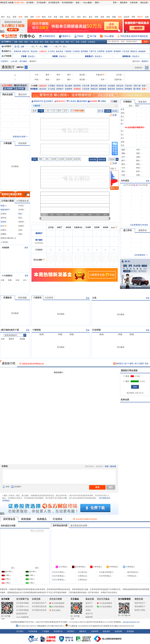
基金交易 (89, 606)
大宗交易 (126, 51)
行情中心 (6, 42)
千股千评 (93, 51)
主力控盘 (51, 89)
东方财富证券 (54, 3)
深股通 (55, 56)
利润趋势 (6, 248)
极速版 (115, 111)
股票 (15, 17)
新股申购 (18, 51)
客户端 (93, 36)
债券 (108, 17)
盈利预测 (84, 51)
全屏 (115, 115)
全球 (50, 17)
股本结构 (94, 86)
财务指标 (26, 519)
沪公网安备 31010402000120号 (79, 626)
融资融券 (142, 51)
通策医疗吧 (38, 101)
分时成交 (125, 181)
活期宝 (88, 610)
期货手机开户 (140, 603)
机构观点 (42, 519)
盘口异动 (127, 230)
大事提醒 (7, 143)
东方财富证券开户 (39, 603)
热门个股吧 (129, 364)
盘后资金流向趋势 (79, 526)
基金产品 (89, 614)
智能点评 (94, 89)
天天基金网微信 (104, 607)
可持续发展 (33, 631)
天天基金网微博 (104, 603)
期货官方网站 (140, 610)
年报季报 (101, 51)
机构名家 (125, 400)
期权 (32, 17)
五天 (65, 111)
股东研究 (77, 86)
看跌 (126, 381)
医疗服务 (23, 61)
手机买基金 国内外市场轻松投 (134, 36)
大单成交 (73, 101)
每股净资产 (5, 210)
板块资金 (60, 51)
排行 (42, 42)
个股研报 (68, 51)
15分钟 (61, 159)
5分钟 (53, 159)
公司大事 (86, 86)
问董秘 (103, 101)
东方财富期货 (124, 599)
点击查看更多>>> (141, 255)
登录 (107, 466)
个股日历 (37, 106)
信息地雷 (22, 143)
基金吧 (127, 17)
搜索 (147, 17)
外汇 (73, 17)
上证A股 (14, 61)
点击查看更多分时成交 (139, 225)
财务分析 (103, 86)
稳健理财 (89, 617)
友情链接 (130, 631)
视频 (114, 17)
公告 (94, 298)
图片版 (101, 111)
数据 (44, 17)
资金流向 (34, 51)
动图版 (108, 111)
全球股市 (7, 46)
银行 (85, 17)
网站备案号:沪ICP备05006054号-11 (51, 626)
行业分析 (128, 86)
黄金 (79, 17)
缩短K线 (102, 159)
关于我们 (20, 631)
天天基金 (75, 599)
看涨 (126, 376)
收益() (3, 206)
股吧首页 (118, 364)
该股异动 (142, 230)
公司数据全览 (22, 201)
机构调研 (94, 101)
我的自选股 (7, 95)
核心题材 (69, 86)
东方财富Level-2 (23, 606)
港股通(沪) (89, 56)
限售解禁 (117, 51)
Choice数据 (109, 36)
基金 (91, 17)
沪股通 (24, 56)
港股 (61, 17)
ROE (3, 226)
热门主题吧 (139, 364)
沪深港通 (7, 56)
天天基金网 (41, 3)
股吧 (120, 17)
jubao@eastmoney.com (131, 622)
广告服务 (45, 631)
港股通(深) (126, 56)
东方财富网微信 (57, 607)
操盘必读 (43, 86)
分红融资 (111, 86)
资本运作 (120, 86)
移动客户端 (19, 3)
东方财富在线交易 (39, 606)
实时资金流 (9, 519)
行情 (38, 17)
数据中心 (67, 36)
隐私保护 (106, 631)
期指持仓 (134, 51)
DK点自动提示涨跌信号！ (135, 127)
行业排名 (58, 519)
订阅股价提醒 (77, 111)
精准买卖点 (61, 101)
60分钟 (77, 159)
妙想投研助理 (22, 614)
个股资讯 (37, 298)
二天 (47, 111)
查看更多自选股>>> (21, 137)
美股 (55, 17)
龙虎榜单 (109, 51)
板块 (36, 42)
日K (35, 159)
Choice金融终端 (22, 617)
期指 (26, 17)
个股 (31, 42)
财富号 (140, 17)
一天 (41, 111)
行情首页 (4, 61)
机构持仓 (120, 89)
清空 (111, 487)
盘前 (35, 111)
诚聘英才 (83, 631)
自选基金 (92, 42)
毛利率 (3, 222)
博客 (133, 17)
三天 (53, 111)
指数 (16, 42)
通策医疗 (39, 233)
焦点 (9, 17)
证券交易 (134, 3)
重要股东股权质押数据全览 (33, 364)
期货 (67, 17)
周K (41, 159)
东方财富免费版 (22, 603)
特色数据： (35, 89)
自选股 (84, 42)
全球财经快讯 (49, 36)
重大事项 (137, 89)
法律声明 (95, 631)
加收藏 (11, 3)
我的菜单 (123, 3)
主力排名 (51, 51)
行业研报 (76, 51)
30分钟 (69, 159)
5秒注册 (113, 466)
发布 (97, 487)
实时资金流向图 (60, 526)
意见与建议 (55, 610)
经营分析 (60, 86)
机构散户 (60, 89)
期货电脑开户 (140, 606)
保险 (102, 17)
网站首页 (4, 3)
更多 (144, 86)
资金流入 (31, 56)
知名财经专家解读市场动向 (87, 519)
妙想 (78, 3)
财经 (3, 17)
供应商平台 (58, 631)
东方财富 (5, 599)
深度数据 (77, 89)
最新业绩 (111, 89)
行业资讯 (49, 298)
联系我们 (71, 631)
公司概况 (51, 86)
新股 (20, 17)
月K (47, 159)
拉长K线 (93, 159)
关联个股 (137, 86)
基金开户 (89, 603)
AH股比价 (43, 51)
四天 (59, 111)
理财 (96, 17)
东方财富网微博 (57, 603)
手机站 (80, 36)
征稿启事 (118, 631)
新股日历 (26, 51)
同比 (20, 214)
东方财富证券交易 (39, 610)
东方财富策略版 (22, 610)
